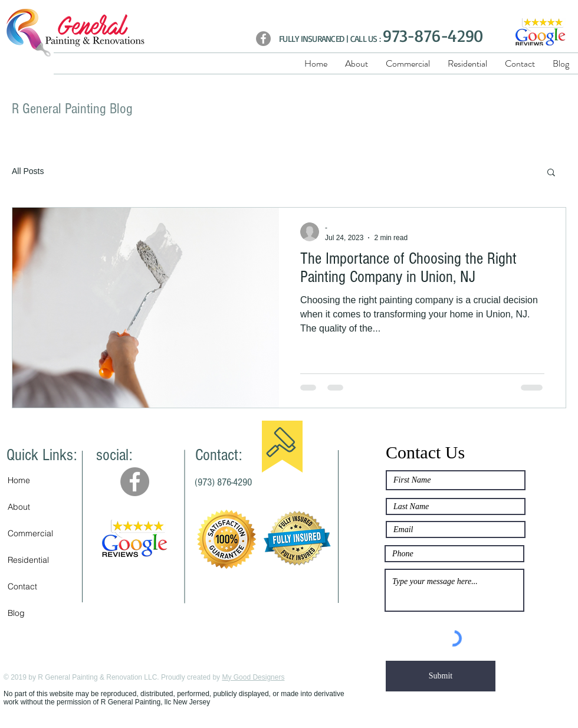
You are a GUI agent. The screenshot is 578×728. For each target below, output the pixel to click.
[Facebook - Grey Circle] (135, 482)
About (19, 507)
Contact (22, 586)
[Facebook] (263, 39)
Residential (28, 560)
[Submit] (441, 676)
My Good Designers (253, 677)
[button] (551, 173)
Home (19, 480)
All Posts (28, 171)
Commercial (30, 533)
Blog (16, 613)
